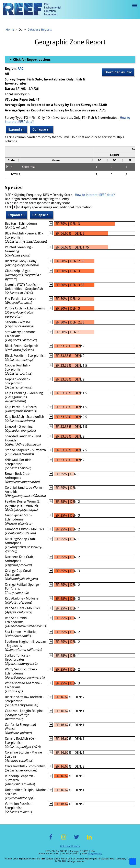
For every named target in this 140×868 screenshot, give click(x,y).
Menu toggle (134, 8)
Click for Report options (31, 59)
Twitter (77, 839)
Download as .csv (118, 72)
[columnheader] (116, 155)
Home (10, 29)
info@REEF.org (95, 854)
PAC (20, 68)
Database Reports (40, 29)
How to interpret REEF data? (95, 195)
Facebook (51, 839)
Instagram (64, 839)
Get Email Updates (70, 846)
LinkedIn (89, 839)
